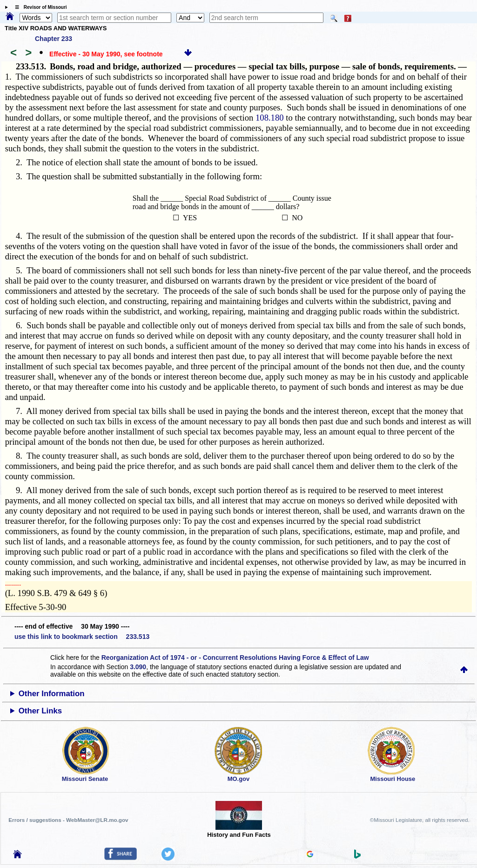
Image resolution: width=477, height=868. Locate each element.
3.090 (138, 667)
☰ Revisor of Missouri (39, 7)
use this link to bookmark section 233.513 (82, 637)
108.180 (270, 118)
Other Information (52, 694)
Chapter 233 (54, 39)
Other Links (40, 711)
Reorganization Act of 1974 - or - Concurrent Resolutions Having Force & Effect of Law (235, 658)
